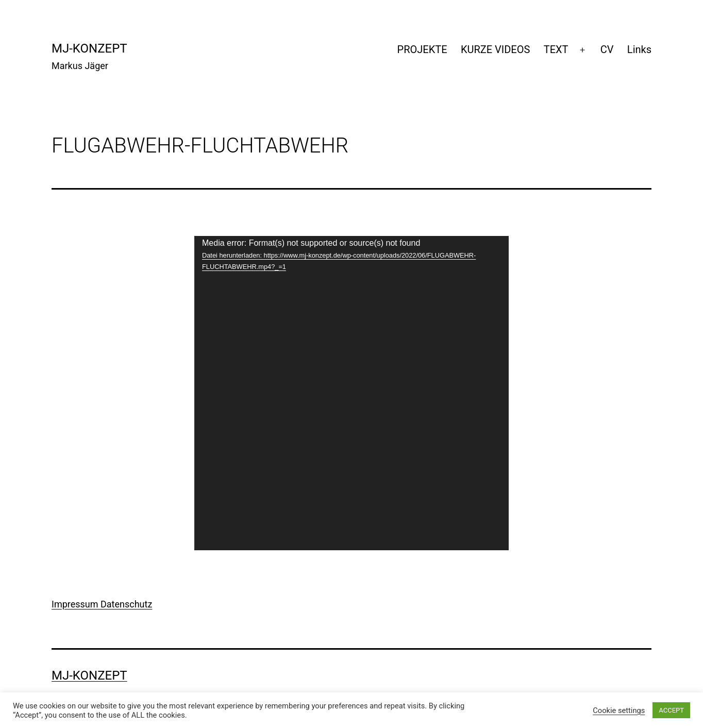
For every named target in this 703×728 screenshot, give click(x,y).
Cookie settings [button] (619, 710)
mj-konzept (89, 48)
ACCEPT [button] (671, 710)
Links (639, 49)
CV (607, 49)
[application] (351, 393)
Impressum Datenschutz (102, 604)
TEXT (556, 49)
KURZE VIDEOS (495, 49)
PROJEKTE (422, 49)
